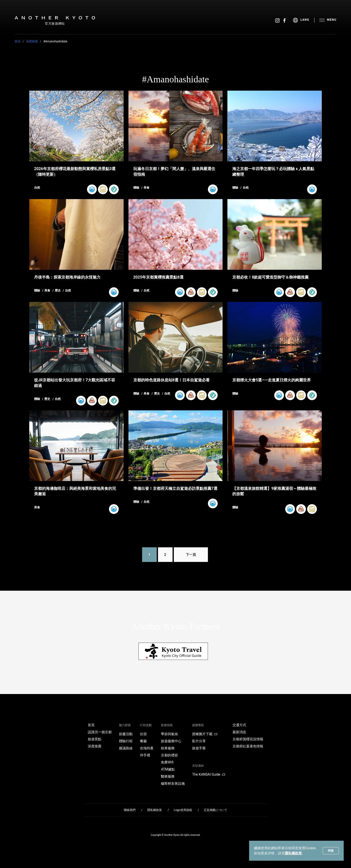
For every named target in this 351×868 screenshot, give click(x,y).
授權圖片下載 (205, 734)
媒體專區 (198, 725)
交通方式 (239, 725)
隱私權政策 (293, 853)
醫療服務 (168, 776)
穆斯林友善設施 (173, 783)
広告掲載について (215, 810)
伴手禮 (145, 755)
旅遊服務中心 (171, 741)
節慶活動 (126, 734)
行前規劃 (146, 725)
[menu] (304, 20)
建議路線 (126, 748)
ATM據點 (168, 769)
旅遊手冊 (199, 748)
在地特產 (147, 748)
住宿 (143, 734)
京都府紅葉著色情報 (248, 746)
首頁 (18, 41)
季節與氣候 (169, 734)
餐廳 (143, 741)
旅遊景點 (95, 739)
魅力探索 (125, 725)
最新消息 (239, 732)
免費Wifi (167, 762)
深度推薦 (32, 41)
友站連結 (198, 766)
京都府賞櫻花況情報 (248, 739)
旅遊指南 (167, 725)
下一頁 (191, 555)
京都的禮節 (169, 755)
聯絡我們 (130, 810)
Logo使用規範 (183, 810)
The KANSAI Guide (209, 774)
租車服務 (168, 748)
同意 (331, 851)
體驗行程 (126, 741)
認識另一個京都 (100, 732)
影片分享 (199, 741)
